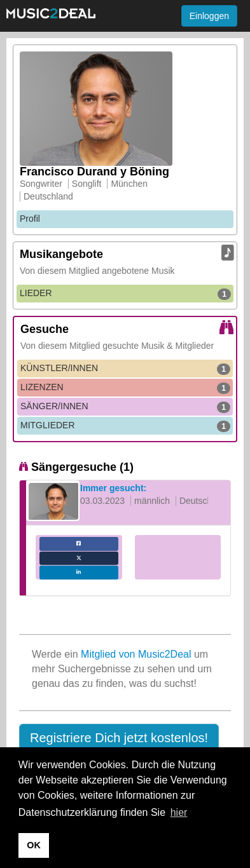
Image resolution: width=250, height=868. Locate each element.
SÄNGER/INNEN (125, 407)
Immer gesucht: (113, 488)
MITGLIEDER (125, 426)
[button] (119, 738)
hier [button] (179, 812)
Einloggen (209, 16)
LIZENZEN (125, 388)
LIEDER (125, 294)
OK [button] (34, 845)
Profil (30, 219)
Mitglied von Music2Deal (136, 654)
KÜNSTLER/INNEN (125, 369)
